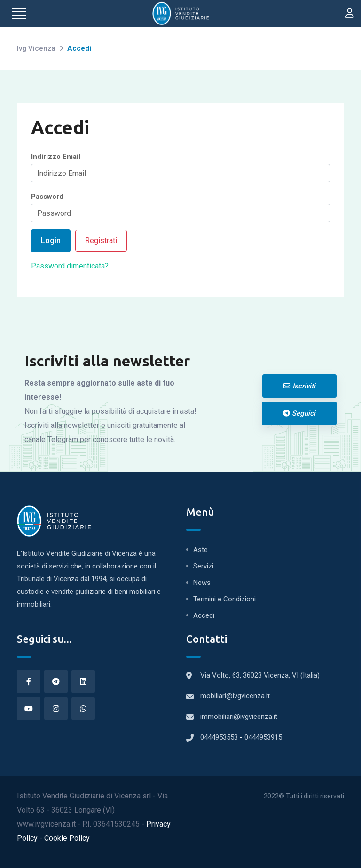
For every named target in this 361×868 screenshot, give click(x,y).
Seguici (299, 413)
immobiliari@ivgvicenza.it (239, 717)
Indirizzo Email (56, 157)
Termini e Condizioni (224, 599)
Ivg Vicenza (36, 48)
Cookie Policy (67, 838)
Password (47, 197)
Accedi (204, 615)
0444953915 (263, 737)
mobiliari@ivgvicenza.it (235, 696)
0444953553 (220, 737)
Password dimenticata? (70, 266)
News (202, 583)
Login (51, 241)
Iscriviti (299, 386)
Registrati (101, 241)
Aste (200, 550)
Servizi (203, 566)
